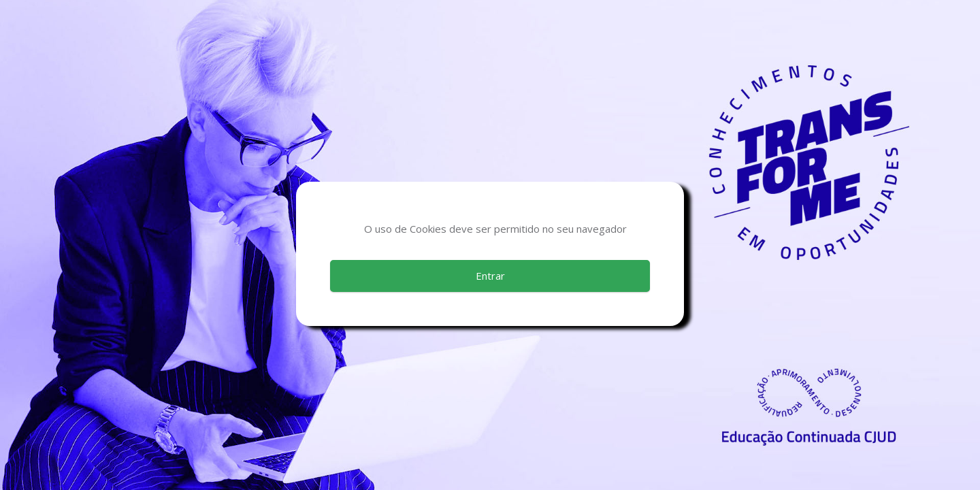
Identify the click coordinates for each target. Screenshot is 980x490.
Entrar (490, 276)
